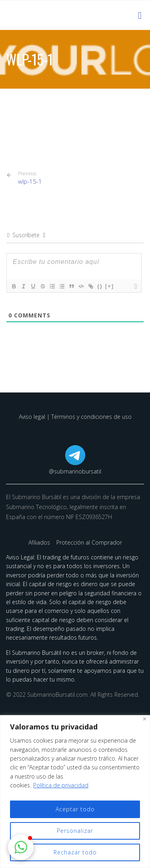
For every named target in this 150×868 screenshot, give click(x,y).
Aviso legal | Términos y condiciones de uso (75, 417)
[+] (110, 286)
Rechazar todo (75, 852)
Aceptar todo (75, 809)
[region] (75, 792)
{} (100, 286)
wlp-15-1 (30, 178)
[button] (21, 847)
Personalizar (75, 831)
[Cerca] (145, 719)
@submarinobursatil (75, 471)
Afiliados (40, 542)
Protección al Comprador (89, 542)
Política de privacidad (61, 785)
